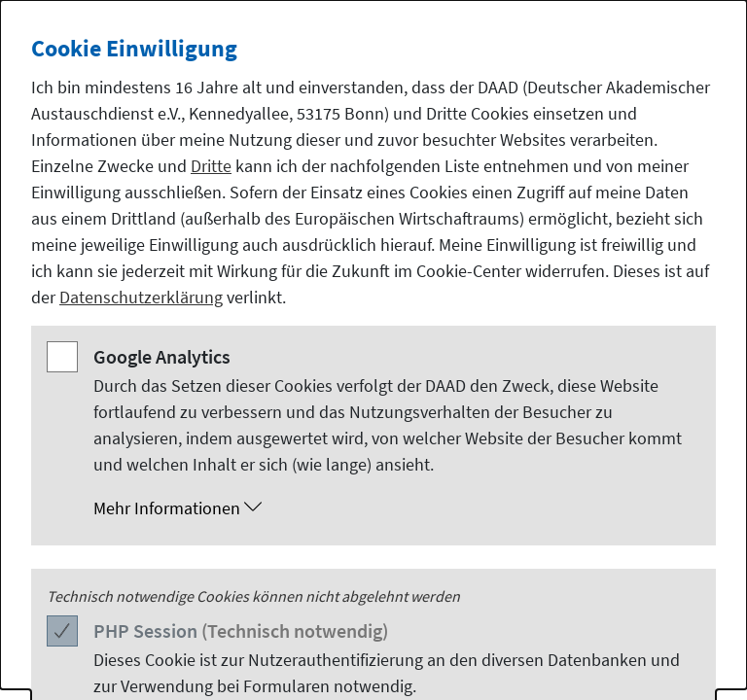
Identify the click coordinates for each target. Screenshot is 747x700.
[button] (393, 508)
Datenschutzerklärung (141, 297)
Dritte (211, 166)
